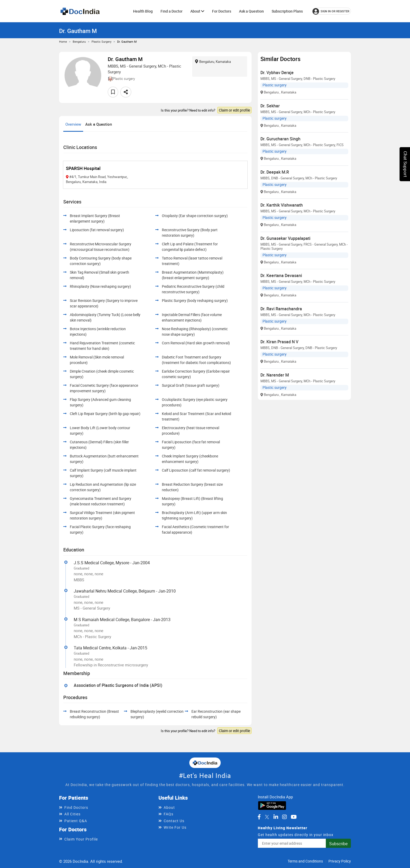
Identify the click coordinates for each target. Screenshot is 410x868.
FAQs (169, 814)
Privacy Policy (340, 861)
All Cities (72, 814)
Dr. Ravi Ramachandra (281, 309)
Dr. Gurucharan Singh (280, 139)
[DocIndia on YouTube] (294, 817)
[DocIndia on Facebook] (259, 817)
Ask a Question (251, 11)
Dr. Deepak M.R (275, 172)
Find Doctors (76, 807)
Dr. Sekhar (270, 106)
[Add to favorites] (113, 92)
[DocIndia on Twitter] (267, 817)
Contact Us (174, 821)
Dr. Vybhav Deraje (277, 73)
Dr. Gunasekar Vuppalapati (285, 238)
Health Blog (143, 11)
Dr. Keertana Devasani (281, 275)
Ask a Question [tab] (99, 124)
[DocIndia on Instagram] (284, 817)
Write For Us (175, 827)
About (197, 11)
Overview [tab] (73, 124)
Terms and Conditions (305, 861)
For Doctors (222, 11)
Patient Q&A (76, 821)
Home (63, 42)
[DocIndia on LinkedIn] (276, 817)
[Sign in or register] (332, 11)
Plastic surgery (101, 42)
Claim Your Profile (81, 839)
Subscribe (338, 844)
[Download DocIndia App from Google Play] (272, 805)
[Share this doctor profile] (126, 92)
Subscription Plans (287, 11)
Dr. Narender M (275, 375)
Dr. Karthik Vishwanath (282, 205)
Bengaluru (79, 42)
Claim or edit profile (234, 110)
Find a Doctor (172, 11)
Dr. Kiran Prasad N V (279, 342)
